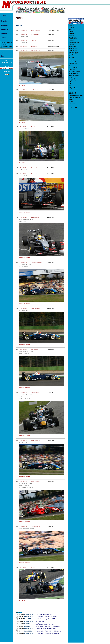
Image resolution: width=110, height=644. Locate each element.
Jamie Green (34, 47)
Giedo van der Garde (36, 263)
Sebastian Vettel (35, 393)
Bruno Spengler (35, 35)
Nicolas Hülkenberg (36, 482)
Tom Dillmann (34, 568)
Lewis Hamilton (35, 217)
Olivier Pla (34, 41)
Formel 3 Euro (24, 31)
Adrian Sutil (34, 168)
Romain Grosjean (35, 527)
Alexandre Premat (35, 31)
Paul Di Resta (34, 350)
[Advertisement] (95, 39)
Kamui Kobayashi (35, 308)
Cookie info (7, 72)
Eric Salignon (34, 90)
